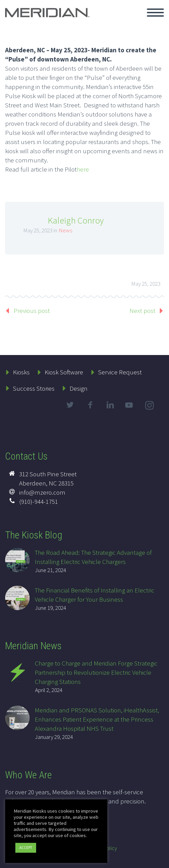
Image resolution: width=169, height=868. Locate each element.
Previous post (32, 311)
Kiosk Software (64, 372)
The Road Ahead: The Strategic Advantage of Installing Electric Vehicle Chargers (93, 557)
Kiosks (21, 372)
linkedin (110, 405)
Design (79, 388)
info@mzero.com (42, 492)
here (83, 169)
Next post (142, 311)
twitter (70, 405)
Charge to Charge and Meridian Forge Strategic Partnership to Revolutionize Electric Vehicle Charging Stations (96, 672)
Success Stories (34, 388)
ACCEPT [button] (26, 848)
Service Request (120, 372)
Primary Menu (155, 13)
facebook (90, 405)
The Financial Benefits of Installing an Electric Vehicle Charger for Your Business (95, 595)
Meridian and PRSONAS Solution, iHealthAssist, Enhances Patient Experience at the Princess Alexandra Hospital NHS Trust (97, 719)
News (65, 230)
